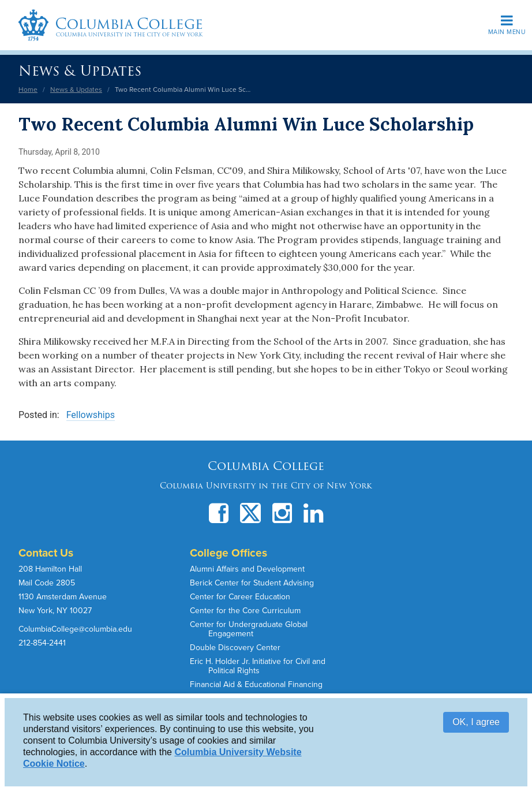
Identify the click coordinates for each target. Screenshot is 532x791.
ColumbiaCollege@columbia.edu (75, 629)
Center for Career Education (240, 597)
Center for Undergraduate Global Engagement (249, 629)
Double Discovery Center (235, 648)
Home (28, 89)
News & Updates (80, 71)
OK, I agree (476, 722)
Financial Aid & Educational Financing (256, 684)
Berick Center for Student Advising (252, 583)
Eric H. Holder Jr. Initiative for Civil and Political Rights (258, 666)
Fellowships (91, 415)
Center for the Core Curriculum (245, 611)
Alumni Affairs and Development (247, 569)
